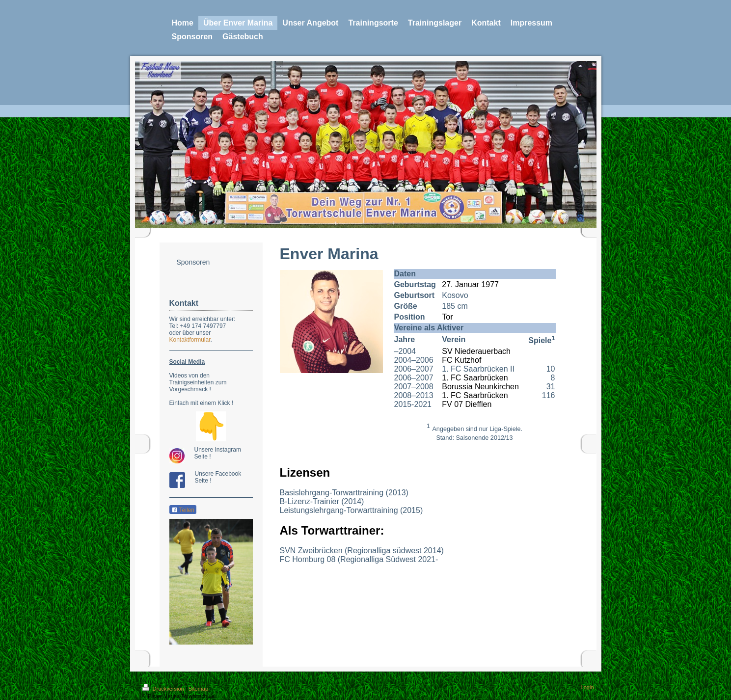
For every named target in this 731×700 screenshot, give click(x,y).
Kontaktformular (190, 340)
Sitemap (198, 689)
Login (587, 687)
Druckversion (164, 689)
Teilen (183, 510)
